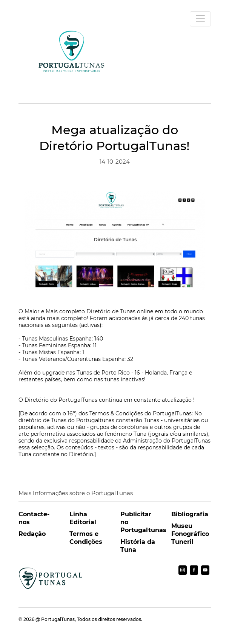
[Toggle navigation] (200, 19)
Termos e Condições (86, 538)
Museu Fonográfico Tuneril (190, 534)
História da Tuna (138, 546)
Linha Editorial (83, 518)
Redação (32, 534)
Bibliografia (190, 514)
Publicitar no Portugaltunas (140, 522)
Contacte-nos (34, 518)
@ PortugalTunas (55, 619)
